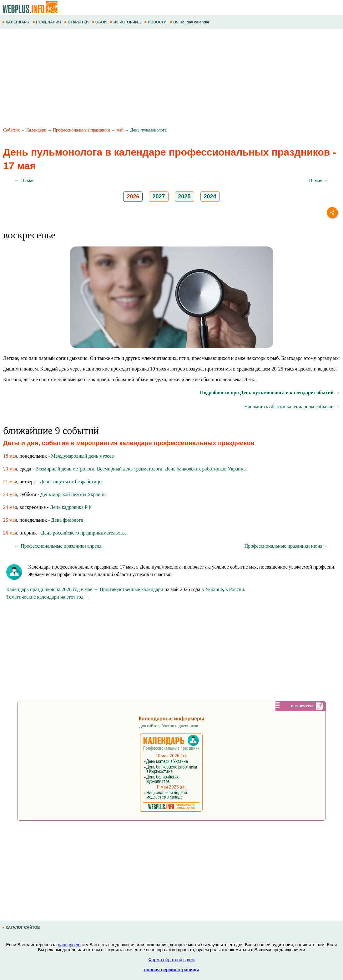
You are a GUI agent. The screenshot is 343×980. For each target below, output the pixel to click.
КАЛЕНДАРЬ (16, 22)
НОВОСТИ (156, 22)
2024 (210, 196)
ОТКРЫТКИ (77, 22)
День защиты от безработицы (71, 482)
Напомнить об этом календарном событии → (292, 407)
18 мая (10, 456)
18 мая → (319, 180)
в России (235, 589)
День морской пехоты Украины (73, 494)
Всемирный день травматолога (130, 469)
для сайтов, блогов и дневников (171, 726)
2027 (159, 196)
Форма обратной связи (171, 960)
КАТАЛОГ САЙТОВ (22, 928)
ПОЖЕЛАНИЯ (47, 22)
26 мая (10, 533)
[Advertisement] (171, 79)
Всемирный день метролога (65, 469)
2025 (184, 196)
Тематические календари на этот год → (48, 597)
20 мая (10, 469)
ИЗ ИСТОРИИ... (126, 22)
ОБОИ (100, 22)
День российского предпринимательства (84, 533)
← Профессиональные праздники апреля (58, 546)
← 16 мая (24, 180)
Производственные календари (131, 589)
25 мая (10, 520)
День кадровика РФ (71, 507)
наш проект (69, 945)
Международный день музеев (82, 456)
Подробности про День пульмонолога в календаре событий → (270, 393)
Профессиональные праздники (81, 130)
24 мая (10, 507)
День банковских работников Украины (206, 469)
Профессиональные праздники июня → (287, 546)
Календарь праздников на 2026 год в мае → (52, 589)
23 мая (10, 494)
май (120, 130)
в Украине (212, 589)
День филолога (67, 520)
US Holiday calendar (190, 22)
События (11, 130)
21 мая (10, 482)
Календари (36, 130)
